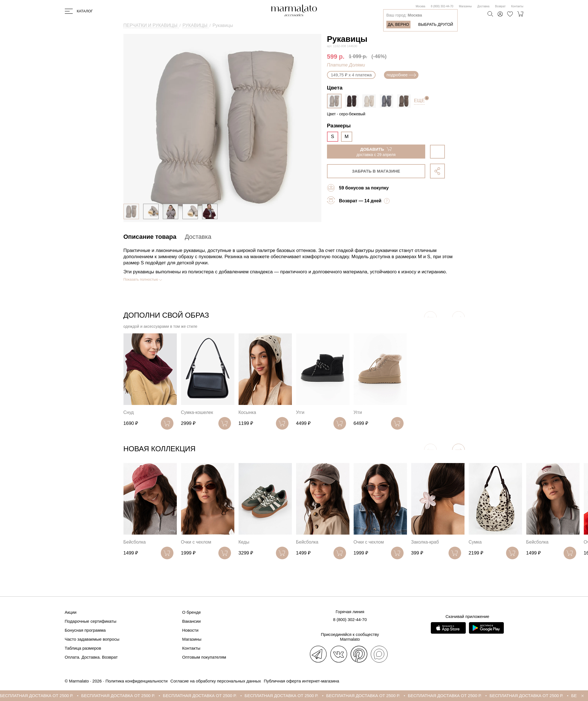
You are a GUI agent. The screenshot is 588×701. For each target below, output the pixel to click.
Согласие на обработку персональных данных (216, 681)
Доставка (483, 6)
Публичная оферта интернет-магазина (301, 681)
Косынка (247, 412)
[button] (458, 450)
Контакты (517, 6)
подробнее (401, 75)
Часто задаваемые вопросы (92, 639)
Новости (190, 630)
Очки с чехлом (196, 542)
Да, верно (398, 24)
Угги (300, 412)
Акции (71, 612)
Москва (420, 6)
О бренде (192, 612)
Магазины (465, 6)
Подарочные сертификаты (91, 621)
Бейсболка (135, 542)
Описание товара (150, 237)
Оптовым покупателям (204, 657)
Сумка (475, 542)
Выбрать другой (436, 24)
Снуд (129, 412)
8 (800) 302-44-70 (442, 6)
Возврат (500, 6)
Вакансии (191, 621)
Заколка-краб (425, 542)
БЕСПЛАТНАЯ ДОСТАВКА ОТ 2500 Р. (43, 696)
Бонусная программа (85, 630)
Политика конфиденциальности (137, 681)
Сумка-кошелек (197, 412)
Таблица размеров (83, 648)
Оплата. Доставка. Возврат (91, 657)
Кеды (244, 542)
